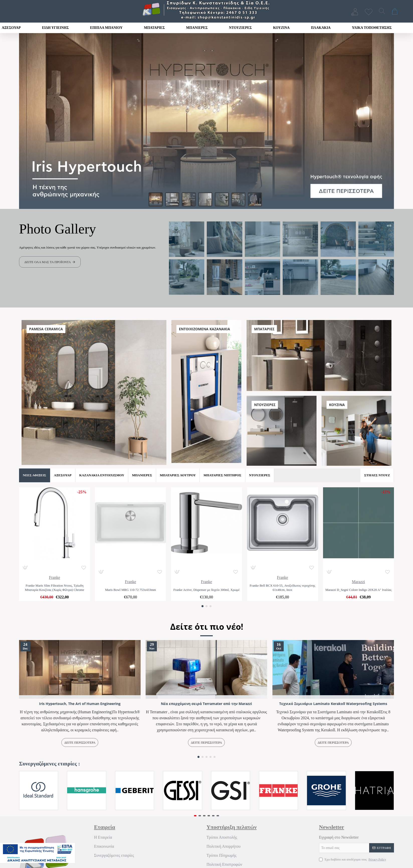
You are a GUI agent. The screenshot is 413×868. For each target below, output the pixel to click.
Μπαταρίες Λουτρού (178, 475)
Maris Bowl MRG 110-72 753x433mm (130, 590)
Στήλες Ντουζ (377, 475)
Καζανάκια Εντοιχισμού (102, 475)
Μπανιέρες (142, 475)
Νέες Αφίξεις (34, 475)
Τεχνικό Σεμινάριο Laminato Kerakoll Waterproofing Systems (333, 704)
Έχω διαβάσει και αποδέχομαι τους (353, 859)
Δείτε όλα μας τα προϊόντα (48, 262)
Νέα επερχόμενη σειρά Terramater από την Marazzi (206, 704)
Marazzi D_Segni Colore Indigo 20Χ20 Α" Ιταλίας (358, 590)
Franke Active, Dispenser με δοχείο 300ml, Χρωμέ (207, 590)
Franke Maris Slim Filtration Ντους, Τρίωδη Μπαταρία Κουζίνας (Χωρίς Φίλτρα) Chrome (55, 588)
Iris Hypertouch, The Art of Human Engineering (80, 704)
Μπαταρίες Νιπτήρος (222, 475)
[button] (25, 568)
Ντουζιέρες (260, 475)
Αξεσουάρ (63, 475)
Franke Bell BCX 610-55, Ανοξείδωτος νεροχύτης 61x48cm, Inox (282, 588)
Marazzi (358, 582)
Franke (54, 577)
